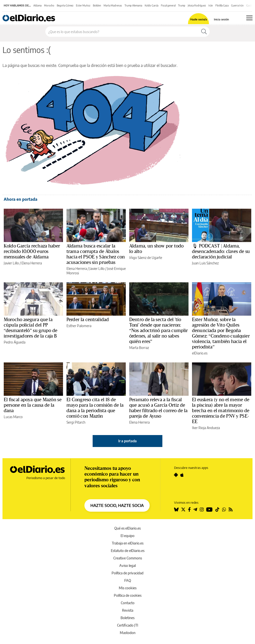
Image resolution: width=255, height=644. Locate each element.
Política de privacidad (127, 573)
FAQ (128, 580)
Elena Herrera (32, 263)
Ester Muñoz (83, 5)
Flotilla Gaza (222, 5)
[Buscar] (204, 32)
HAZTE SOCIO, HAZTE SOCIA (117, 505)
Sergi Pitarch (76, 422)
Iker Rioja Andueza (206, 428)
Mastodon (128, 633)
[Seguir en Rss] (231, 509)
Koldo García (152, 5)
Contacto (128, 603)
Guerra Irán (237, 5)
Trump (182, 5)
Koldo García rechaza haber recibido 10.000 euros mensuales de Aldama (32, 251)
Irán (211, 5)
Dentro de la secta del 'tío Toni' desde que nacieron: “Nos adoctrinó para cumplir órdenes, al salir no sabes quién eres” (159, 331)
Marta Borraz (139, 348)
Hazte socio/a (199, 19)
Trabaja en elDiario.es (128, 543)
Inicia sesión (221, 19)
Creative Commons (128, 558)
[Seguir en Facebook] (189, 509)
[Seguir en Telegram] (195, 509)
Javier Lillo (11, 263)
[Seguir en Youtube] (209, 509)
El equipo (127, 536)
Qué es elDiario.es (127, 528)
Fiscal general (168, 5)
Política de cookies (128, 595)
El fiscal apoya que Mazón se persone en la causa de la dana (33, 405)
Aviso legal (127, 566)
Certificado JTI (128, 625)
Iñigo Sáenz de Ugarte (146, 258)
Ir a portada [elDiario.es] (127, 441)
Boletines (127, 618)
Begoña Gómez (65, 5)
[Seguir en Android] (176, 475)
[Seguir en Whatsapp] (224, 509)
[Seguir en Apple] (182, 475)
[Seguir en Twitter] (183, 509)
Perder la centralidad (88, 320)
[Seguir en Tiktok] (217, 509)
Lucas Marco (13, 417)
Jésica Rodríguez (197, 5)
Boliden (97, 5)
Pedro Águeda (15, 342)
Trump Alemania (133, 5)
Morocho (49, 5)
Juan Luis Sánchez (205, 263)
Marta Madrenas (113, 5)
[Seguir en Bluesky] (176, 509)
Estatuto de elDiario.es (128, 551)
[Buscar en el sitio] (122, 32)
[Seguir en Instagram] (202, 509)
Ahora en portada (21, 199)
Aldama (37, 5)
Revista (128, 610)
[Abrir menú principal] (249, 18)
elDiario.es (200, 353)
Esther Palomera (79, 326)
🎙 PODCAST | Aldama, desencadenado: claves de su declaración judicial (221, 251)
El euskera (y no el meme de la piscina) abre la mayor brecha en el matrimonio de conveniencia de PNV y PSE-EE (221, 411)
